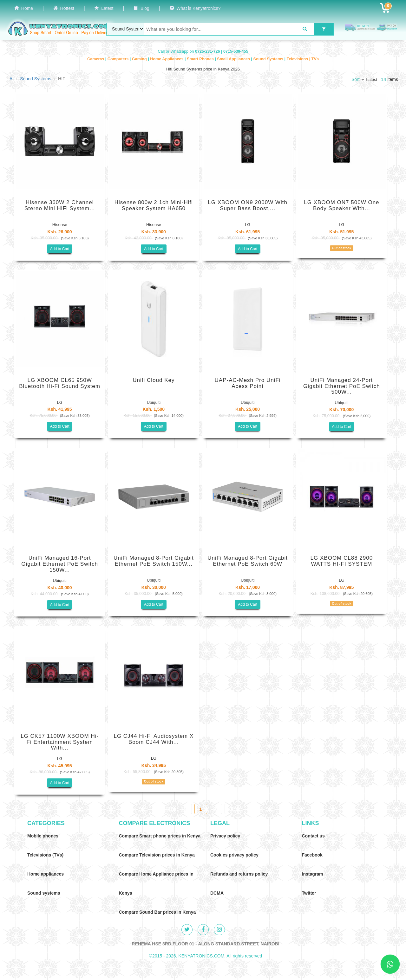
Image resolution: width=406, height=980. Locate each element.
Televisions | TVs (303, 59)
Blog (141, 8)
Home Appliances (167, 59)
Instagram (313, 874)
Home (24, 8)
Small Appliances (234, 59)
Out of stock (341, 248)
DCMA (217, 893)
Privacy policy (225, 836)
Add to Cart (60, 249)
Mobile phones (43, 836)
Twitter (309, 893)
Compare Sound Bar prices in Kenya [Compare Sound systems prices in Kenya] (157, 912)
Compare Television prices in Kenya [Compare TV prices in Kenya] (157, 855)
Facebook (312, 855)
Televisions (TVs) (45, 855)
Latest (104, 8)
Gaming (140, 59)
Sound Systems (269, 59)
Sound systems (44, 893)
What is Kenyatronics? (195, 8)
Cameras (96, 59)
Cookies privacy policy (234, 855)
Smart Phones (201, 59)
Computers (119, 59)
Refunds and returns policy (239, 874)
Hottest (64, 8)
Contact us (313, 836)
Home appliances (46, 874)
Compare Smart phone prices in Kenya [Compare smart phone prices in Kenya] (160, 836)
